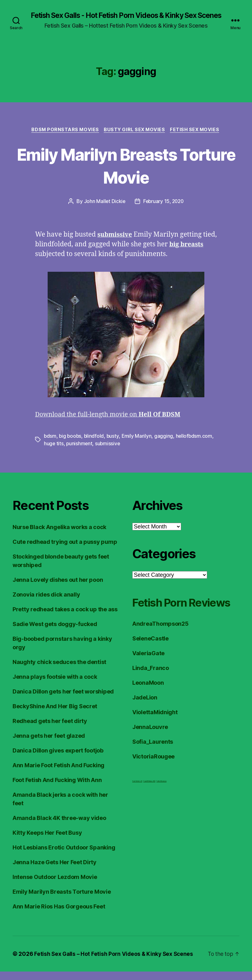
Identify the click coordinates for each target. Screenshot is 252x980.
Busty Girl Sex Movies (135, 138)
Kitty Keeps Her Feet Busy (47, 841)
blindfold (95, 445)
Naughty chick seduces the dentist (59, 670)
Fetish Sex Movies (197, 138)
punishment (80, 452)
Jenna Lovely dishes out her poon (58, 588)
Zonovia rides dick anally (46, 603)
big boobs (71, 445)
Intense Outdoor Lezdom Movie (55, 885)
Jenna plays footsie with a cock (55, 685)
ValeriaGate (148, 677)
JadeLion (145, 722)
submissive (109, 452)
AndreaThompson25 (160, 648)
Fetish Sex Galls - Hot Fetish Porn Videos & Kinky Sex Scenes (126, 19)
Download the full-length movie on (112, 423)
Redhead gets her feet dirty (50, 729)
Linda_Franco (151, 692)
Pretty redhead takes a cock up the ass (65, 618)
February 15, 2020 (163, 210)
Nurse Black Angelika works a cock (59, 536)
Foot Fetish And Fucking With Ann (57, 788)
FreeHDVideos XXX (149, 805)
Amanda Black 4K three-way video (59, 826)
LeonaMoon (148, 707)
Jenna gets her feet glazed (49, 744)
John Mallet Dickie (103, 210)
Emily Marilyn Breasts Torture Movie (126, 174)
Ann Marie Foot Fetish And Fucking (58, 774)
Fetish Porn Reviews (164, 618)
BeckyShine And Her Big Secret (55, 715)
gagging (165, 445)
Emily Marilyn (138, 445)
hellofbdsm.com (196, 445)
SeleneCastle (150, 663)
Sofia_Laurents (153, 766)
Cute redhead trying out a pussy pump (65, 550)
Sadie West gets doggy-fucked (55, 632)
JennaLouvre (150, 751)
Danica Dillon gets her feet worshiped (63, 700)
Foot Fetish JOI (137, 805)
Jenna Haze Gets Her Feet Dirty (55, 871)
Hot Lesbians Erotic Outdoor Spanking (64, 856)
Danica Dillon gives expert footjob (58, 759)
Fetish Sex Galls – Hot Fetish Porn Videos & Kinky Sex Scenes (115, 962)
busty (114, 445)
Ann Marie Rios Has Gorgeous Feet (59, 915)
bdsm (50, 445)
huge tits (54, 452)
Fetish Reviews (161, 805)
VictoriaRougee (153, 781)
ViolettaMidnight (155, 736)
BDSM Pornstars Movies (64, 138)
